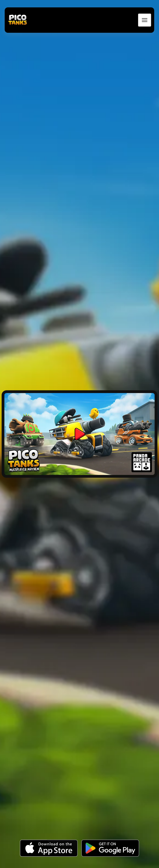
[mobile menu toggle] (145, 20)
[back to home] (17, 20)
